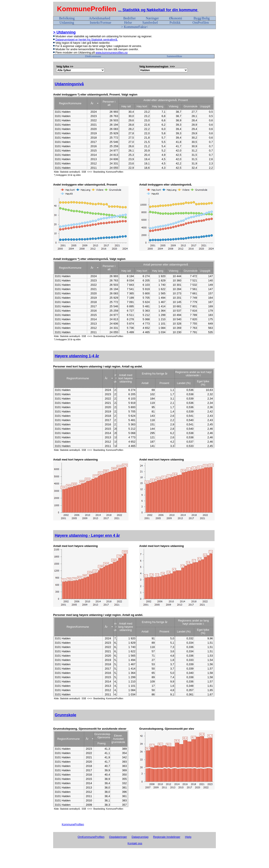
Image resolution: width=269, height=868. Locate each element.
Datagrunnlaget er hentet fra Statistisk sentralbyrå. (87, 40)
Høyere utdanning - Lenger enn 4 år (87, 535)
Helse (128, 23)
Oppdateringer (118, 837)
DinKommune (93, 56)
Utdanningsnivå (69, 84)
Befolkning (67, 18)
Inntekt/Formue (100, 23)
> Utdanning (64, 32)
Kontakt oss (135, 843)
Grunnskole (65, 715)
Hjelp (188, 837)
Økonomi (176, 18)
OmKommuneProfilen (91, 837)
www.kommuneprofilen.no (112, 52)
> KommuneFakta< (134, 27)
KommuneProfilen (87, 9)
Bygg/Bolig (202, 18)
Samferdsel (150, 23)
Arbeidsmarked (100, 18)
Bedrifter (130, 18)
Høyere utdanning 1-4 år (77, 356)
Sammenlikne (175, 56)
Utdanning (67, 23)
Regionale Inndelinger (167, 837)
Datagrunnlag (140, 837)
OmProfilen (201, 23)
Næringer (152, 18)
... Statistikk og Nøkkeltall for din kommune (158, 10)
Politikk (175, 23)
